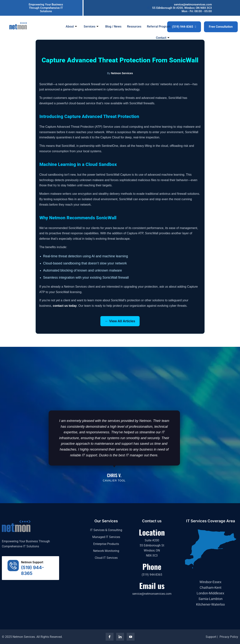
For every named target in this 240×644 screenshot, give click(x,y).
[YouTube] (131, 637)
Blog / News (114, 26)
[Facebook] (110, 637)
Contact (163, 38)
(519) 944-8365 (184, 27)
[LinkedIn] (120, 637)
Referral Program (159, 26)
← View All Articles (120, 321)
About (71, 26)
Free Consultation (221, 27)
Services (91, 26)
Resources (134, 26)
